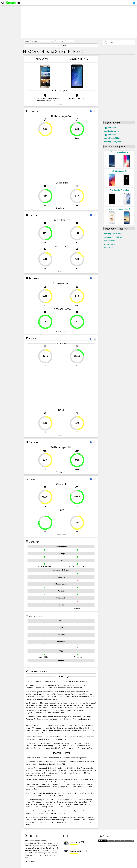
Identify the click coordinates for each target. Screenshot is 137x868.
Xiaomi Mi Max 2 (79, 59)
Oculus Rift (108, 248)
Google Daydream (111, 244)
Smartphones (7, 12)
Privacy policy (30, 862)
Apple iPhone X (110, 128)
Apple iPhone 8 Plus (112, 138)
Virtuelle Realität (9, 16)
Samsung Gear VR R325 (113, 234)
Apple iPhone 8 (110, 135)
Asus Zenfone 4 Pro (112, 131)
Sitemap (5, 24)
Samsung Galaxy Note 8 (113, 142)
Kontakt (5, 20)
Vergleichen (61, 45)
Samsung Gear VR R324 (113, 237)
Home (4, 7)
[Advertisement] (79, 22)
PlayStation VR (110, 241)
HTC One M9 (43, 59)
